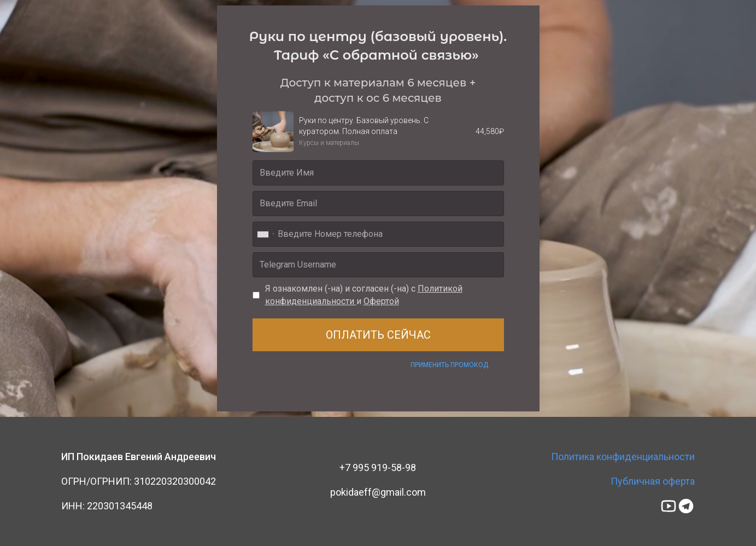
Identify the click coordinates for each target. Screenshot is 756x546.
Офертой (381, 301)
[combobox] (266, 234)
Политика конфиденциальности (623, 457)
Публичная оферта (653, 481)
